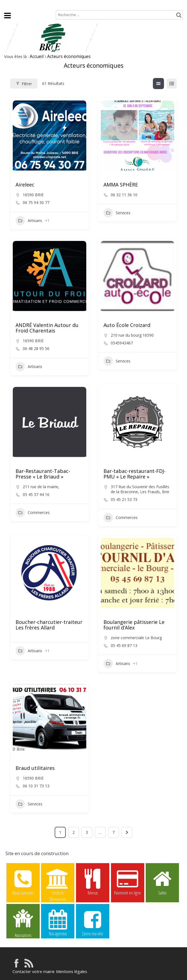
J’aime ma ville (93, 923)
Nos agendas (58, 923)
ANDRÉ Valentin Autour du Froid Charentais (47, 328)
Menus (93, 882)
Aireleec (25, 185)
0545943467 (122, 343)
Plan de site (34, 5)
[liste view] (172, 84)
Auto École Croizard (127, 325)
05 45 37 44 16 (36, 495)
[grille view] (158, 84)
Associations (23, 923)
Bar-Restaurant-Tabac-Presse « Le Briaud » (43, 474)
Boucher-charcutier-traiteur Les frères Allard (49, 625)
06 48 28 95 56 (36, 349)
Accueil (9, 5)
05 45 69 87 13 (124, 646)
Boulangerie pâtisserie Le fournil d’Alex (134, 625)
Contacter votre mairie (33, 972)
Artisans (29, 221)
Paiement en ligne (128, 882)
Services (117, 213)
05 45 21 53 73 (124, 500)
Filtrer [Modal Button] (24, 84)
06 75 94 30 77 (36, 203)
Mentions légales (70, 972)
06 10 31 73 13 (36, 786)
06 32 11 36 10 (124, 195)
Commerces (33, 513)
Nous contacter (23, 882)
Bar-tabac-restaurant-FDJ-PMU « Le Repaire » (135, 474)
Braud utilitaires (35, 768)
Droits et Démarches (58, 882)
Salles (162, 882)
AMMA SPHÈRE (121, 185)
